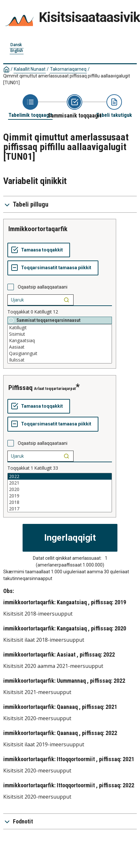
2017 (60, 509)
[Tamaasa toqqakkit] (39, 250)
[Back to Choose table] (30, 106)
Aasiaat (60, 347)
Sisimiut (60, 334)
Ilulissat (60, 360)
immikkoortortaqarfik (38, 229)
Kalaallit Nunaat (30, 69)
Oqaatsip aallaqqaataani (43, 287)
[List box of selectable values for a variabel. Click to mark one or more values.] (60, 344)
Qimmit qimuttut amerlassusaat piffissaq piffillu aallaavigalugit (67, 79)
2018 (60, 502)
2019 (60, 496)
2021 (60, 483)
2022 (60, 476)
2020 (60, 489)
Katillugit (60, 328)
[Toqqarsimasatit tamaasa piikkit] (53, 268)
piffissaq (20, 388)
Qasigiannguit (60, 353)
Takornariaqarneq (68, 69)
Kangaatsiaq (60, 341)
